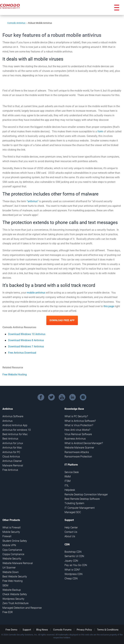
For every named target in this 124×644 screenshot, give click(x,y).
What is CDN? (72, 570)
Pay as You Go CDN (76, 565)
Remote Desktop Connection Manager (86, 494)
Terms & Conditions (108, 630)
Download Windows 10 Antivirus (27, 334)
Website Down (11, 572)
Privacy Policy (84, 630)
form (100, 131)
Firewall (7, 536)
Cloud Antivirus (11, 457)
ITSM (68, 481)
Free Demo (11, 630)
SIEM (5, 585)
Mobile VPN (9, 545)
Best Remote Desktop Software (82, 499)
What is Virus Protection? (79, 425)
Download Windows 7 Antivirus (26, 346)
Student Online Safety (15, 541)
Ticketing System (74, 503)
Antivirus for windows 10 (17, 430)
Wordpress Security (13, 599)
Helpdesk (70, 490)
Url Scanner (9, 568)
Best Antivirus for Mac (15, 434)
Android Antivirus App (15, 425)
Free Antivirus (10, 470)
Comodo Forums (62, 630)
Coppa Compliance (13, 554)
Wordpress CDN (73, 574)
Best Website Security (15, 577)
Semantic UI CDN (74, 556)
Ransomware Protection (78, 457)
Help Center (71, 528)
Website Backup (12, 590)
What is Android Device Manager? (84, 443)
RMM (68, 477)
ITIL (67, 486)
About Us (70, 536)
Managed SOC (73, 512)
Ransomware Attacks (77, 452)
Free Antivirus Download (22, 353)
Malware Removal (13, 466)
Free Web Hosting (13, 581)
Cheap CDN (71, 578)
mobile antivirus (36, 293)
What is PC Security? (76, 416)
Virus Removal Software (78, 434)
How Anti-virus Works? (77, 430)
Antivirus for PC (11, 452)
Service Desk (72, 472)
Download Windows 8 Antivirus (26, 340)
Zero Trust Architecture (15, 603)
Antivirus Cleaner (12, 461)
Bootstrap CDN (73, 552)
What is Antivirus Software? (80, 421)
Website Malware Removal (18, 563)
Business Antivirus (75, 439)
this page (109, 306)
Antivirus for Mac (12, 448)
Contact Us (71, 532)
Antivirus (7, 421)
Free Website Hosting (15, 374)
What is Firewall (12, 528)
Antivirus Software (13, 416)
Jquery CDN (71, 561)
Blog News (42, 630)
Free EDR (8, 612)
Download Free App (62, 320)
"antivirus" (33, 201)
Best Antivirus (10, 439)
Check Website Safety (15, 594)
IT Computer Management (80, 508)
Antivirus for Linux (13, 443)
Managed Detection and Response (22, 608)
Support (27, 630)
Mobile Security (11, 532)
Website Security (12, 559)
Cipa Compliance (12, 550)
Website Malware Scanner (79, 448)
